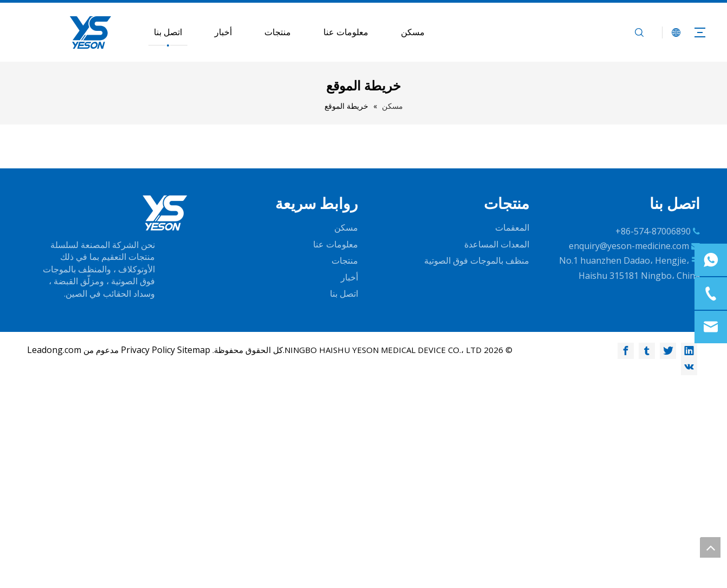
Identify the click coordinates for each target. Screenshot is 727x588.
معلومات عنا (346, 32)
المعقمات (512, 227)
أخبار (223, 32)
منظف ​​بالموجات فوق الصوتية (477, 260)
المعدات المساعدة (497, 244)
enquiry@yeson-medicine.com (629, 246)
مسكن (413, 32)
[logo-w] (165, 213)
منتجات (278, 32)
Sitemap (194, 350)
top (710, 547)
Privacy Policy (148, 350)
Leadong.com (54, 350)
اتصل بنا (168, 32)
